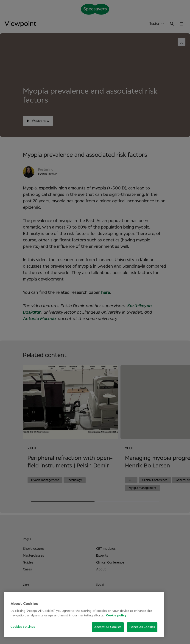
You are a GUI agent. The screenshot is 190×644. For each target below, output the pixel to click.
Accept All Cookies (108, 627)
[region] (84, 614)
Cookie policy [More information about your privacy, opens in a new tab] (116, 616)
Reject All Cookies (142, 627)
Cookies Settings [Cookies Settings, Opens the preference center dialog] (23, 627)
